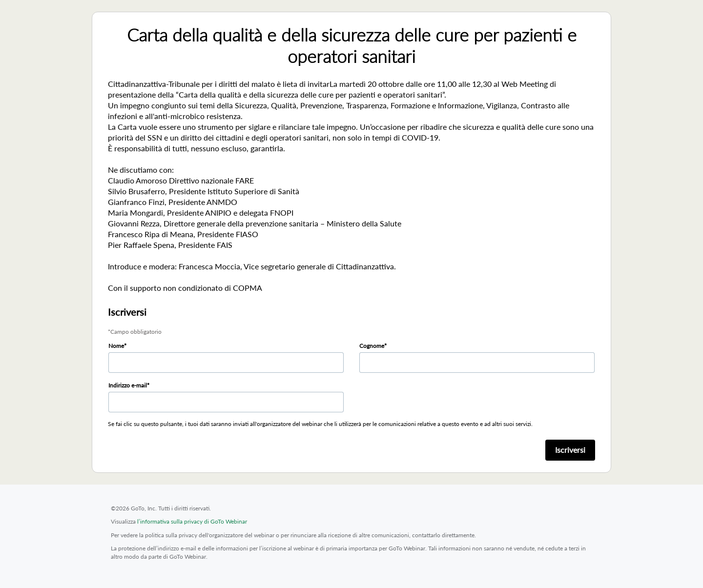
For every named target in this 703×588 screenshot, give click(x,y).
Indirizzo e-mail (128, 385)
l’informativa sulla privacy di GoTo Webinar (192, 521)
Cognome (372, 346)
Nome (116, 346)
